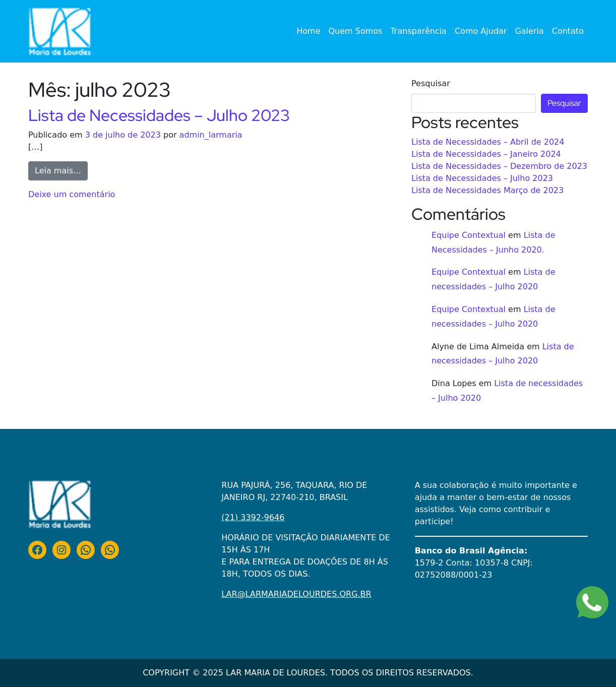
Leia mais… (61, 170)
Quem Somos (356, 31)
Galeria (529, 31)
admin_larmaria (211, 135)
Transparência (418, 31)
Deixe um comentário (72, 194)
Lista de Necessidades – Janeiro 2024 (486, 154)
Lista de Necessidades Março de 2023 (487, 190)
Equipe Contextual (469, 235)
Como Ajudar (481, 31)
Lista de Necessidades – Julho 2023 (159, 115)
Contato (568, 31)
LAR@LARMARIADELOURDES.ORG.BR (296, 594)
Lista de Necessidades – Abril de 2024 (488, 142)
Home (308, 31)
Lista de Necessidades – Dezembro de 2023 (499, 166)
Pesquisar (431, 83)
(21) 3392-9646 (253, 517)
